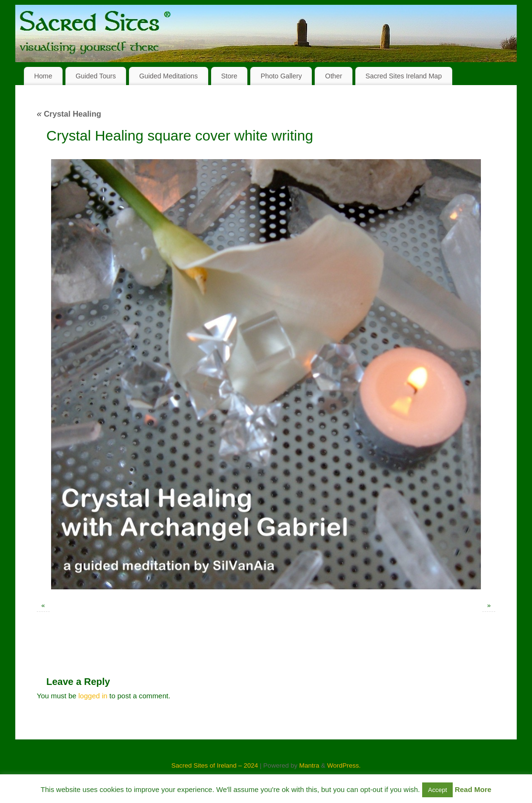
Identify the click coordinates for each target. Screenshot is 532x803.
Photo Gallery (281, 76)
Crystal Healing (69, 114)
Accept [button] (437, 790)
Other (334, 76)
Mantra (309, 765)
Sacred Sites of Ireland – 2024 (215, 765)
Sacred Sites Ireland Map (404, 76)
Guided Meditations (168, 76)
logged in (93, 696)
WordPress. (344, 765)
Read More (473, 789)
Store (229, 76)
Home (43, 76)
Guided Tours (96, 76)
